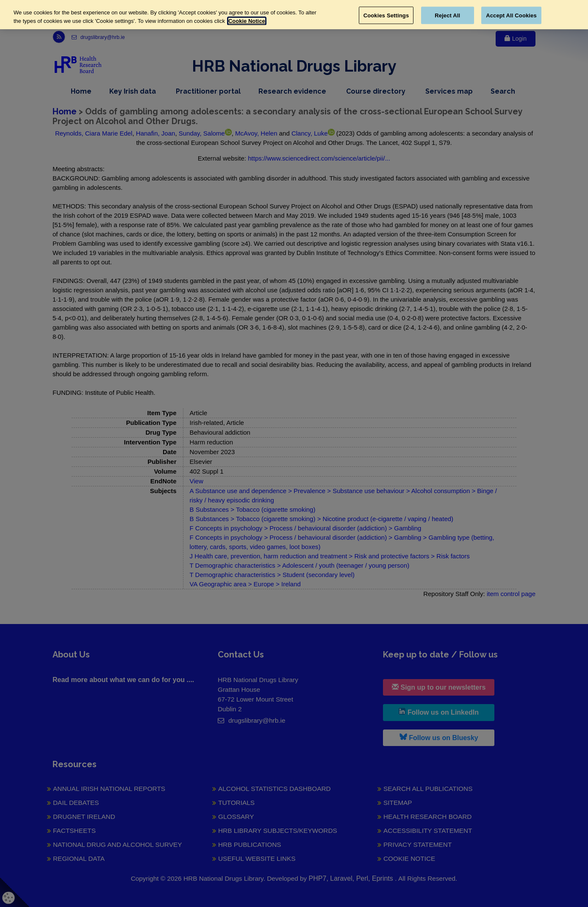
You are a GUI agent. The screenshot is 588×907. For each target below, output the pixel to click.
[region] (294, 15)
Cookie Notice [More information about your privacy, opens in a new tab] (247, 21)
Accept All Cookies (511, 15)
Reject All (447, 15)
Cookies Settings (386, 15)
